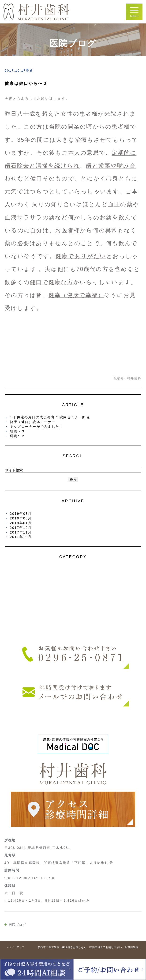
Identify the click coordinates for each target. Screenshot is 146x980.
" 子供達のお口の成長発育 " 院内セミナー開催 (50, 417)
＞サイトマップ (15, 947)
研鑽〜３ (17, 431)
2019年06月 (21, 518)
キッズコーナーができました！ (37, 427)
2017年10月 (21, 537)
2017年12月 (21, 528)
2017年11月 (21, 532)
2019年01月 (21, 523)
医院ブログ (17, 925)
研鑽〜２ (17, 436)
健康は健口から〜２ (26, 84)
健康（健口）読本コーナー (33, 422)
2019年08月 (21, 514)
